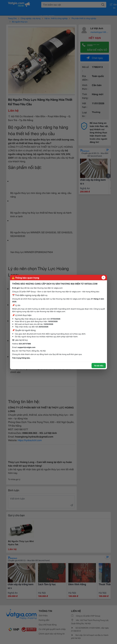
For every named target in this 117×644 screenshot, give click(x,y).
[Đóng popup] (104, 278)
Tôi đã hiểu (99, 365)
